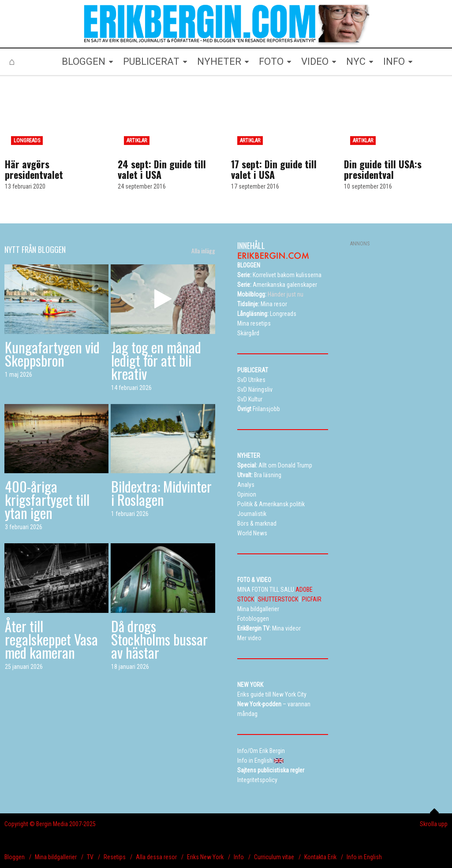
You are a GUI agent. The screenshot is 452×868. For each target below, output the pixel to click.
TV (90, 857)
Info (239, 857)
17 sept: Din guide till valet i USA (274, 169)
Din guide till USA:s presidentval (383, 169)
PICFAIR (312, 599)
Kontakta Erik (320, 857)
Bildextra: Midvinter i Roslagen (161, 493)
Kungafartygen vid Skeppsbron (52, 354)
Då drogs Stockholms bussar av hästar (159, 639)
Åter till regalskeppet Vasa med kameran (51, 639)
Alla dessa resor (156, 857)
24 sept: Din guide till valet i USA (162, 169)
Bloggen (15, 857)
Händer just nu (270, 294)
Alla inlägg (203, 251)
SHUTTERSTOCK (278, 599)
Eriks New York (205, 857)
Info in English (364, 857)
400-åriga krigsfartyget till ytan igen (47, 499)
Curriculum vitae (274, 857)
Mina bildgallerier (56, 857)
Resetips (115, 857)
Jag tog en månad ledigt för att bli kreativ (156, 360)
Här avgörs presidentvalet (34, 169)
